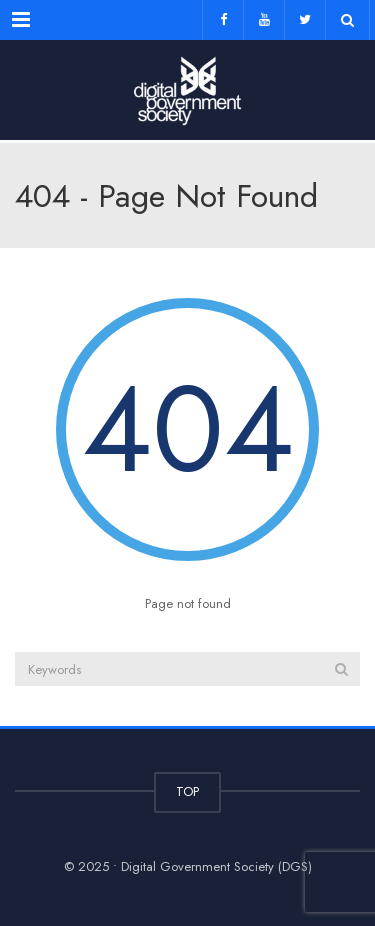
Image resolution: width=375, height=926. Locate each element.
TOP (187, 791)
